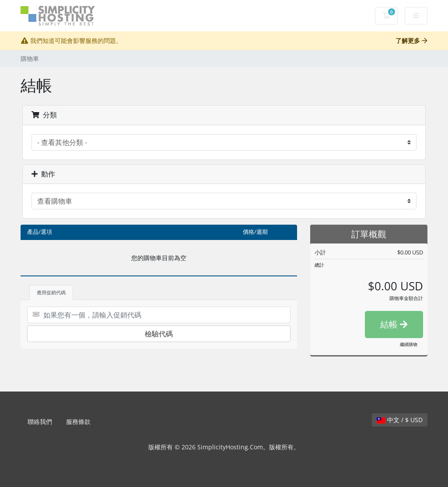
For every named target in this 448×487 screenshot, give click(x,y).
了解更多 (411, 41)
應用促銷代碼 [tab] (51, 292)
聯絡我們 (40, 422)
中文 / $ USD (400, 420)
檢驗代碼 (159, 334)
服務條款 (78, 422)
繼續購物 (409, 344)
